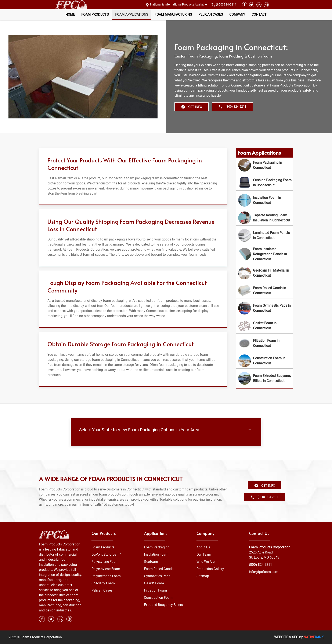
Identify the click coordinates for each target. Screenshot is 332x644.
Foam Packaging (157, 547)
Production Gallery (210, 569)
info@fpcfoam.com (264, 572)
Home (70, 14)
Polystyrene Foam (105, 562)
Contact (259, 14)
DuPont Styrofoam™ (107, 554)
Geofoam (151, 562)
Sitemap (203, 576)
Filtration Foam (155, 590)
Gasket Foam (154, 583)
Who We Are (205, 562)
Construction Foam (158, 598)
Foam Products (95, 14)
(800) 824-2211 (226, 4)
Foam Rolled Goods (159, 569)
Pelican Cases (211, 14)
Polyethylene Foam (106, 569)
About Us (203, 547)
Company (237, 14)
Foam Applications (132, 14)
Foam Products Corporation (270, 547)
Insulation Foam (156, 554)
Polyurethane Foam (106, 576)
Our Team (204, 554)
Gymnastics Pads (157, 576)
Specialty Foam (103, 583)
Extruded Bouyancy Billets (163, 605)
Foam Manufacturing (173, 14)
